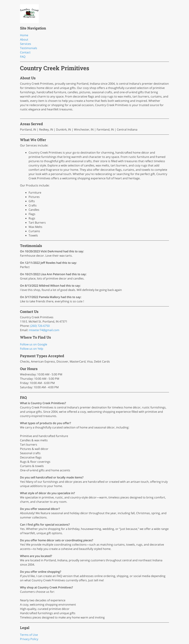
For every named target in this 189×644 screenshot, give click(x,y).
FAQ (23, 57)
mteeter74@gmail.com (44, 330)
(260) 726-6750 (40, 326)
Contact (25, 52)
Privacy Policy (29, 639)
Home (24, 35)
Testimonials (29, 48)
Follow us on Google (34, 344)
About (24, 39)
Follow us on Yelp (32, 349)
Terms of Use (29, 635)
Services (26, 44)
